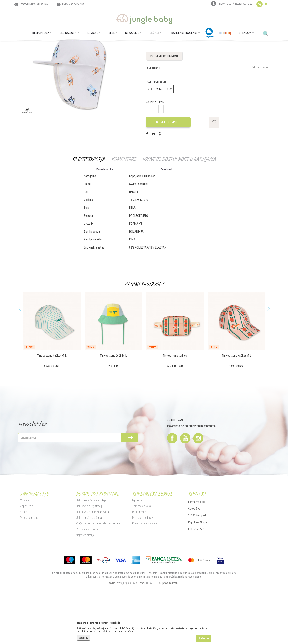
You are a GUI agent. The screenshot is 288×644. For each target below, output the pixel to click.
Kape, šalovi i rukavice (83, 47)
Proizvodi (40, 47)
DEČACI (52, 47)
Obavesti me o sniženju (255, 78)
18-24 (169, 130)
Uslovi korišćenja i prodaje (91, 541)
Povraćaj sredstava (143, 559)
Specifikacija (88, 200)
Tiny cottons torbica (175, 397)
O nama (25, 541)
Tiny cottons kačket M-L (52, 397)
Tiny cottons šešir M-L (114, 397)
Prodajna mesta (29, 559)
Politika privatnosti (87, 570)
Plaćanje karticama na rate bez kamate (98, 565)
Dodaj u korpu (168, 163)
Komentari (123, 200)
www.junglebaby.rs (127, 624)
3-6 (150, 130)
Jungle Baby (26, 47)
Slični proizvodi (144, 326)
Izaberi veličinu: (156, 123)
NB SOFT (151, 624)
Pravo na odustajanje (144, 565)
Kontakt (25, 553)
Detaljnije (83, 638)
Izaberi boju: (154, 110)
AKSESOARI (64, 47)
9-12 (159, 130)
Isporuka (137, 541)
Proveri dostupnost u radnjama (179, 200)
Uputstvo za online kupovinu (92, 553)
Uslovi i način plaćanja (89, 559)
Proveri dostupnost (164, 97)
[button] (267, 34)
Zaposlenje (26, 547)
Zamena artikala (141, 547)
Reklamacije (139, 553)
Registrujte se (244, 4)
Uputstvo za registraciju (90, 547)
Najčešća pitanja (85, 576)
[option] (52, 380)
